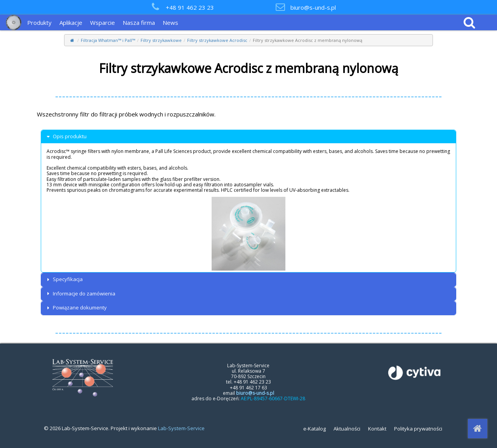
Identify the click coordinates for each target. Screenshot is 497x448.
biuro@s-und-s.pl (313, 7)
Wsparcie (103, 23)
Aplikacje (71, 23)
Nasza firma (139, 23)
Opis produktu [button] (66, 136)
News (170, 23)
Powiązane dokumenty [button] (76, 308)
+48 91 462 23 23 (190, 7)
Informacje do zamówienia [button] (80, 294)
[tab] (248, 137)
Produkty (39, 23)
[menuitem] (41, 23)
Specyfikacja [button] (64, 279)
